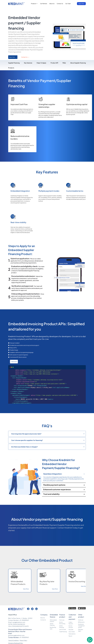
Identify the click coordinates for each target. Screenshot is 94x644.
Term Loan (62, 620)
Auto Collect (72, 632)
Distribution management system (81, 626)
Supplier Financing (14, 63)
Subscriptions (72, 634)
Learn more (14, 362)
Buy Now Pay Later (53, 628)
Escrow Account (71, 627)
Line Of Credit (63, 629)
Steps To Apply (41, 63)
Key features (28, 63)
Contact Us (25, 57)
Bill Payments (81, 622)
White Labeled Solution (53, 621)
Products (11, 68)
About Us (43, 618)
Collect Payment (71, 623)
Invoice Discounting (62, 623)
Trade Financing (63, 632)
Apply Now (13, 57)
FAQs (64, 63)
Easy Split (71, 630)
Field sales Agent (81, 630)
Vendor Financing (52, 624)
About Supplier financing (78, 63)
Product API (54, 63)
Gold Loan (81, 620)
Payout (70, 636)
